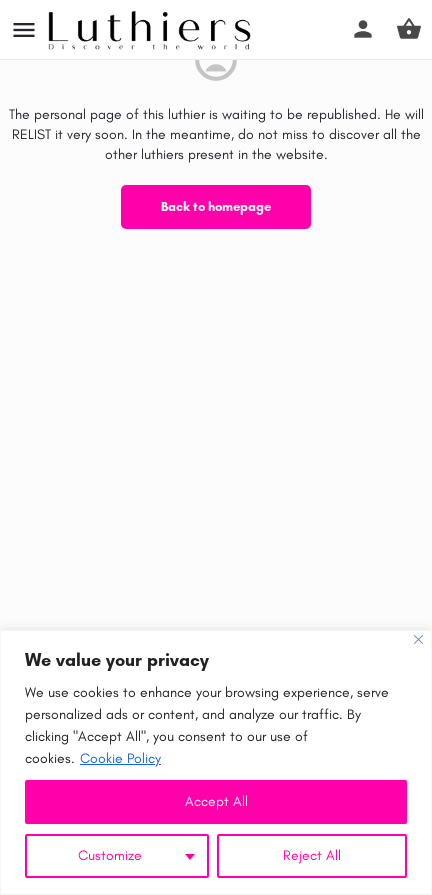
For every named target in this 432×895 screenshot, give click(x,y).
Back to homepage (216, 206)
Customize (110, 855)
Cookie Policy (120, 758)
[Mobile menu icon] (24, 30)
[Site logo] (152, 30)
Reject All (312, 855)
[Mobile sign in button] (363, 29)
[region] (216, 762)
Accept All (216, 801)
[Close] (418, 639)
